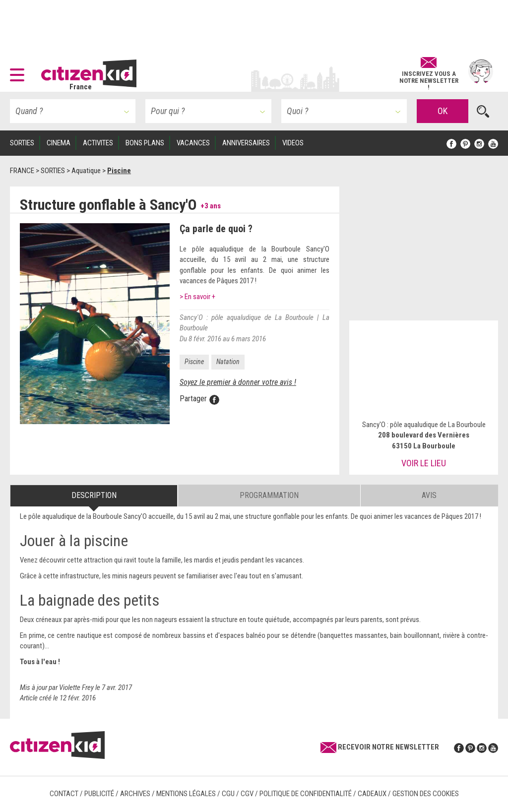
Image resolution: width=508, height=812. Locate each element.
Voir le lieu (424, 463)
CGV (247, 794)
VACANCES (193, 143)
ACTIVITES (98, 143)
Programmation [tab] (269, 495)
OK (443, 111)
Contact (64, 794)
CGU (228, 794)
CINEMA (59, 143)
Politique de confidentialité (306, 794)
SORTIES (22, 143)
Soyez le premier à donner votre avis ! (238, 382)
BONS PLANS (145, 143)
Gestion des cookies (426, 794)
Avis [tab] (429, 495)
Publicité (99, 794)
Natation (228, 362)
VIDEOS (293, 143)
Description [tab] (94, 495)
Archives (135, 794)
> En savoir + (197, 297)
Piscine (194, 362)
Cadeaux (372, 794)
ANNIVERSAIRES (246, 143)
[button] (20, 71)
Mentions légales (186, 794)
